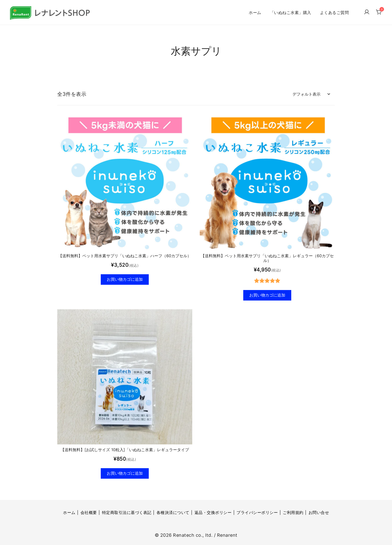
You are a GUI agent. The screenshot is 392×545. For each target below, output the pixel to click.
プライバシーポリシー (257, 512)
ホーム (255, 13)
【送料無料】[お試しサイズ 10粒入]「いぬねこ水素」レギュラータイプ (125, 449)
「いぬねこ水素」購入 (291, 13)
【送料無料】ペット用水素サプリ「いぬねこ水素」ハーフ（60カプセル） (125, 254)
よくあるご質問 (334, 13)
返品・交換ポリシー (213, 512)
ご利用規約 (293, 512)
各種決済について (173, 512)
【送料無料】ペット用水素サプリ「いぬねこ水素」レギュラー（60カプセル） (267, 257)
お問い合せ (319, 512)
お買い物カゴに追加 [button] (125, 278)
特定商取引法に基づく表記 (127, 512)
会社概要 (89, 512)
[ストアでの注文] (311, 93)
